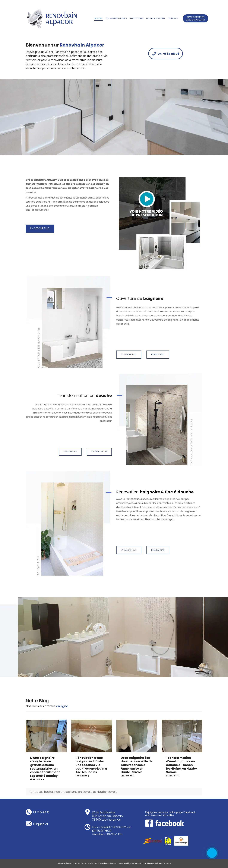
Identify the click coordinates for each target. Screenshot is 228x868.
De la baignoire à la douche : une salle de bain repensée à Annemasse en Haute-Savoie (137, 765)
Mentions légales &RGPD (130, 863)
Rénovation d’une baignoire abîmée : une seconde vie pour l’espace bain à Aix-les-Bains (91, 765)
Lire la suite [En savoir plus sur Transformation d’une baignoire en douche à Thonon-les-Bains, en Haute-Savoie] (173, 776)
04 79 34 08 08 (166, 54)
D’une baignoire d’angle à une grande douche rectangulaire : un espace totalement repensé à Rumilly (45, 767)
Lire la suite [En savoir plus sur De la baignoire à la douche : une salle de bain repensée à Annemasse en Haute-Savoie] (128, 776)
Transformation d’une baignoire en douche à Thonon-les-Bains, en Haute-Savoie (182, 765)
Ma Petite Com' (84, 863)
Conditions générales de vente (157, 863)
